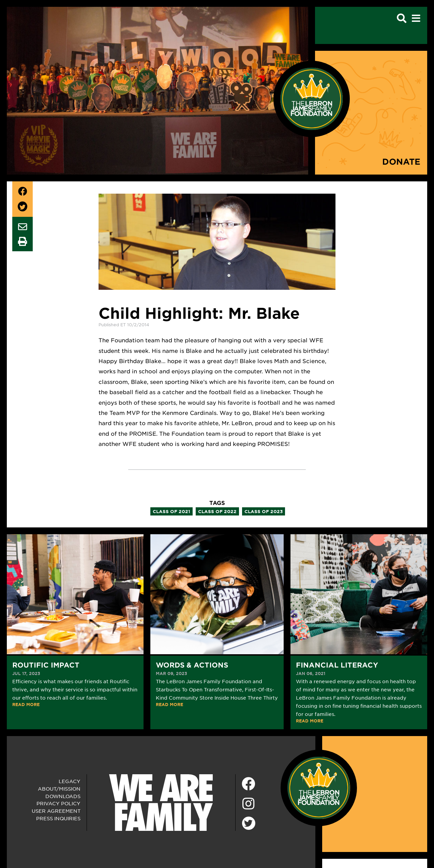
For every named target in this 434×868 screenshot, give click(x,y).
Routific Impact (46, 665)
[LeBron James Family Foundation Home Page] (319, 787)
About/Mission (59, 789)
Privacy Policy (58, 803)
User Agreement (56, 811)
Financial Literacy (337, 665)
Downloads (63, 796)
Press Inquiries (58, 818)
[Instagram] (249, 804)
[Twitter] (249, 822)
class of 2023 (264, 511)
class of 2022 (217, 511)
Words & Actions (192, 665)
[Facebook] (249, 784)
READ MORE (26, 704)
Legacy (70, 781)
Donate (401, 161)
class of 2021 (171, 511)
